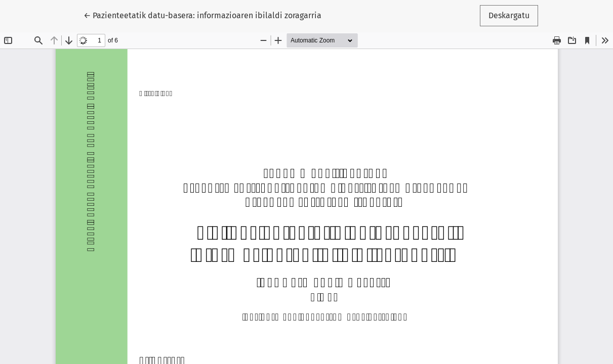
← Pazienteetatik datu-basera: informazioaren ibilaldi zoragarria (202, 15)
